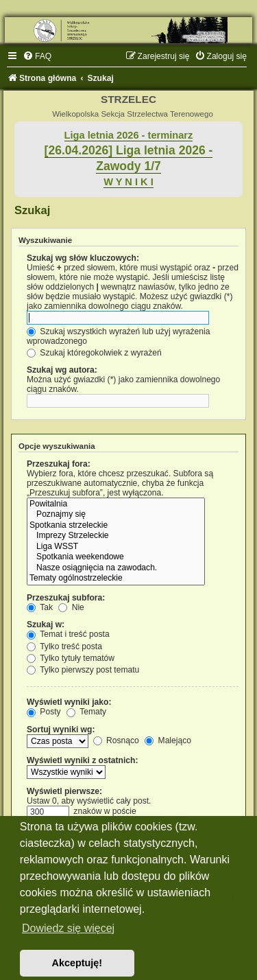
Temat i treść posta (68, 634)
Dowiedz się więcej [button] (68, 928)
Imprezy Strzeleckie (116, 536)
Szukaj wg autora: (62, 370)
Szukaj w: (46, 625)
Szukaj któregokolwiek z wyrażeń (94, 353)
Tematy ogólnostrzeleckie (116, 579)
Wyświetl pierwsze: (64, 791)
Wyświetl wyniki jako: (69, 702)
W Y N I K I (128, 182)
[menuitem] (37, 56)
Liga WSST (116, 547)
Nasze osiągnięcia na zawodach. (116, 568)
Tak (40, 607)
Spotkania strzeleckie (116, 526)
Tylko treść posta (64, 646)
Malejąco (168, 740)
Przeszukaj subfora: (66, 598)
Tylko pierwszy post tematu (83, 670)
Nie (71, 607)
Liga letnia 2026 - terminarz (129, 135)
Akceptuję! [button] (77, 963)
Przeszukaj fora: (59, 464)
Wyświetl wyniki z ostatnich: (82, 760)
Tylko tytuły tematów (71, 658)
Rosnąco (116, 740)
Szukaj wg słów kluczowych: (83, 258)
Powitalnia (116, 504)
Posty (44, 712)
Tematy (86, 712)
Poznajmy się (116, 515)
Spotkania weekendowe (116, 557)
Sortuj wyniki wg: (61, 730)
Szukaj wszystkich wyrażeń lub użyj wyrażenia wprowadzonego (118, 336)
